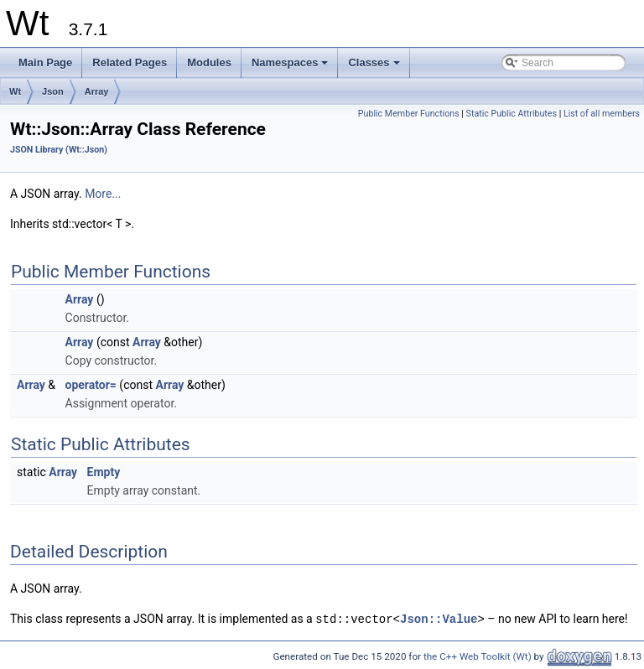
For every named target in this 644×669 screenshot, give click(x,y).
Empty (104, 472)
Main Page (45, 62)
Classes (375, 67)
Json (53, 91)
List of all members (602, 114)
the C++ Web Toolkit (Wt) (478, 656)
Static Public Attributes (512, 114)
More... (103, 194)
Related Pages (130, 62)
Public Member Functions (409, 114)
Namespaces (291, 67)
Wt (15, 91)
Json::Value (439, 618)
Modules (209, 62)
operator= (91, 385)
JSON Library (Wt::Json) (59, 150)
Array (97, 91)
